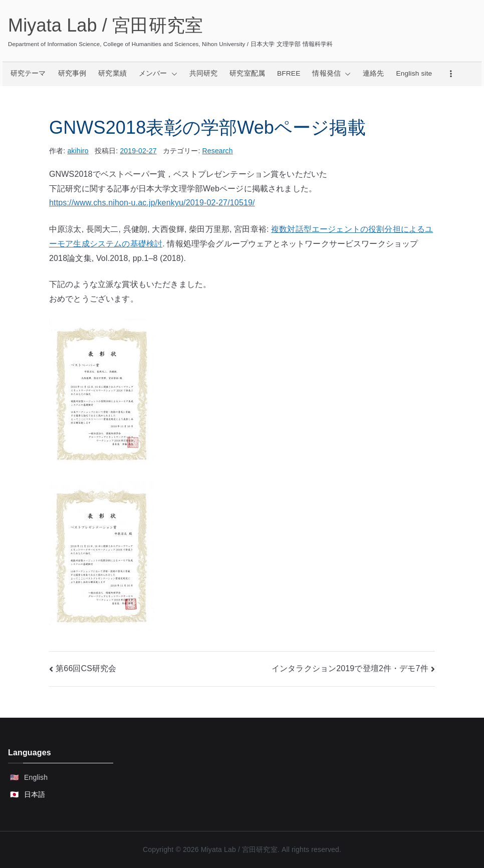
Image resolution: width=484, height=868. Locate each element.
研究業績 (112, 73)
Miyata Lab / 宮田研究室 (105, 25)
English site (414, 73)
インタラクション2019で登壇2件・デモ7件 (350, 668)
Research (218, 151)
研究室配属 (247, 73)
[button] (172, 74)
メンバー (158, 74)
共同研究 (204, 73)
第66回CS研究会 (86, 668)
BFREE (289, 73)
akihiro (78, 151)
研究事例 (72, 73)
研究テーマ (28, 73)
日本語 (35, 794)
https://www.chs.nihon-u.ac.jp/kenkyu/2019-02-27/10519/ (152, 203)
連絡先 (373, 73)
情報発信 (331, 74)
